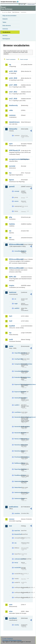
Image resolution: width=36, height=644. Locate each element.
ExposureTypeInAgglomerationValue (18, 384)
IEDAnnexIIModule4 (15, 268)
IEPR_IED (13, 277)
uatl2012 (17, 308)
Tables (4, 22)
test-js (16, 563)
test (10, 526)
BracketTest (18, 534)
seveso (12, 519)
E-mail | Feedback (8, 639)
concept (17, 191)
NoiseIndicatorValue (18, 433)
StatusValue (18, 487)
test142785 (18, 568)
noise (11, 346)
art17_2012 (13, 92)
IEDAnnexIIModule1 (15, 244)
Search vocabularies (11, 59)
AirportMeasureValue (18, 353)
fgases (12, 180)
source (16, 201)
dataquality (13, 129)
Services (5, 35)
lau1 (11, 316)
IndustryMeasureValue (18, 398)
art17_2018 (13, 99)
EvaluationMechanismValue (18, 377)
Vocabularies (6, 32)
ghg (11, 217)
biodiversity (13, 105)
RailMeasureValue (18, 463)
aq (10, 65)
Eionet (10, 12)
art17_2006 (13, 85)
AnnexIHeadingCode (18, 251)
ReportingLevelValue (18, 469)
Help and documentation (9, 16)
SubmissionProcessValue (18, 492)
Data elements (7, 26)
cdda (11, 110)
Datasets (5, 19)
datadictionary (14, 122)
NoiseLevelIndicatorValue (18, 439)
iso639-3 (17, 405)
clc (15, 299)
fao (10, 173)
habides (12, 224)
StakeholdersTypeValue (18, 481)
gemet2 (12, 187)
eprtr (11, 144)
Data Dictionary (16, 12)
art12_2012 (13, 71)
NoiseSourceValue (18, 451)
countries (17, 513)
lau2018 (12, 326)
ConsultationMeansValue (18, 371)
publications (14, 507)
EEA (10, 2)
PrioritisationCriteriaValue (18, 457)
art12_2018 (13, 78)
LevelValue (18, 412)
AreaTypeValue (18, 359)
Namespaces (6, 39)
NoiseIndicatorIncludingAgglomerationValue (18, 417)
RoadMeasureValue (18, 475)
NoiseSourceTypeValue (18, 445)
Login (22, 4)
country (17, 625)
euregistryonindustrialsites (15, 159)
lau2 (11, 321)
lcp (10, 333)
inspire (12, 285)
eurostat (12, 166)
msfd (11, 339)
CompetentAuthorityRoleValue (18, 364)
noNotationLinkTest (18, 559)
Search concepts (24, 59)
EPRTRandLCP (15, 151)
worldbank (13, 618)
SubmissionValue (18, 498)
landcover (13, 292)
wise (11, 611)
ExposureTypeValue (18, 392)
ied (10, 238)
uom (11, 605)
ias (10, 231)
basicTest (17, 531)
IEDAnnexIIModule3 (15, 259)
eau (15, 543)
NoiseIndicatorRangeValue (18, 427)
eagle (16, 304)
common (12, 115)
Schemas (5, 29)
